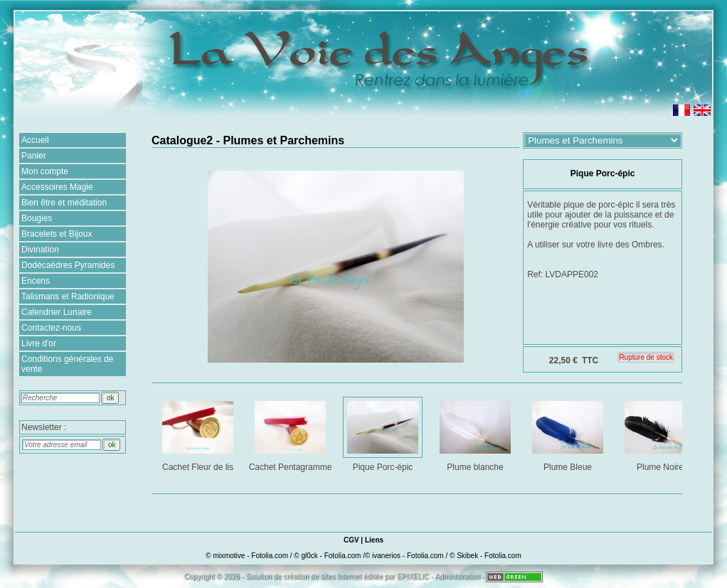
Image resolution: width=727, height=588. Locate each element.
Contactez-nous (51, 328)
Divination (40, 250)
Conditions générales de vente (67, 364)
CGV (351, 540)
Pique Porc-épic (384, 433)
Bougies (37, 218)
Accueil (35, 140)
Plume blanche (476, 433)
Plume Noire (661, 433)
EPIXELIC (413, 576)
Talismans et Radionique (68, 296)
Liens (374, 540)
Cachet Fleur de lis (199, 433)
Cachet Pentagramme (291, 433)
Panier (34, 156)
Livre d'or (39, 343)
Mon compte (45, 171)
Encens (36, 281)
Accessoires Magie (57, 187)
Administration (457, 576)
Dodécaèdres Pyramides (68, 265)
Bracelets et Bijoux (57, 234)
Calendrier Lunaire (57, 312)
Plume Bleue (569, 433)
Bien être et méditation (64, 203)
